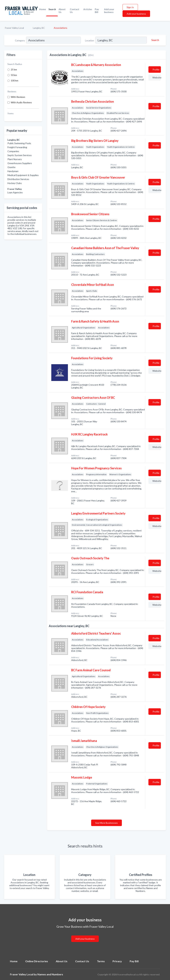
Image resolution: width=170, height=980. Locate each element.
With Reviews (18, 97)
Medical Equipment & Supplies (23, 175)
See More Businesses (106, 823)
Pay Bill (97, 11)
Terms (101, 961)
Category (20, 40)
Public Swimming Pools (19, 143)
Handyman (13, 171)
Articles (88, 9)
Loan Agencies (15, 192)
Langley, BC (39, 28)
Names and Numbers (50, 974)
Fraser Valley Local (14, 28)
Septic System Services (20, 155)
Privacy (117, 961)
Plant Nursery (15, 159)
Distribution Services (18, 179)
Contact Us (75, 11)
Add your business (109, 11)
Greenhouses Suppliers (20, 163)
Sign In (130, 7)
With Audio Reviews (21, 102)
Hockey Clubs (15, 183)
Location (89, 40)
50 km (14, 75)
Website (157, 77)
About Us (62, 11)
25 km (14, 70)
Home (42, 9)
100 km (15, 80)
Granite (11, 167)
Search (52, 9)
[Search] (155, 40)
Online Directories (37, 961)
